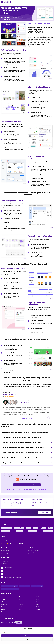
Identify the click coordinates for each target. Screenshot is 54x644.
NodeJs (27, 586)
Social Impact (4, 622)
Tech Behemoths (48, 531)
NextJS (21, 586)
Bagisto (36, 528)
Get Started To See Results (27, 485)
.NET (3, 586)
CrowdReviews (5, 531)
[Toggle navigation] (51, 3)
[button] (52, 628)
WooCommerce (6, 589)
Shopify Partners (19, 528)
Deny (27, 640)
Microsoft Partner (6, 528)
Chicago (21, 597)
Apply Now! (19, 622)
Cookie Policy (23, 643)
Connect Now (45, 513)
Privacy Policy (8, 632)
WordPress (15, 589)
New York (3, 599)
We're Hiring (16, 622)
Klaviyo (43, 528)
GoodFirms (19, 531)
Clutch (51, 528)
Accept (27, 636)
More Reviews (25, 402)
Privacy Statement (29, 643)
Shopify (40, 586)
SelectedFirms (33, 531)
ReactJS (34, 586)
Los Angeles (21, 602)
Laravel (8, 586)
